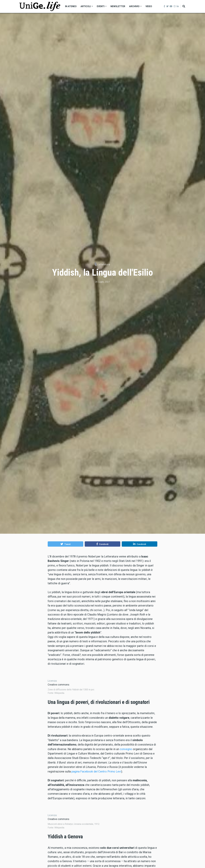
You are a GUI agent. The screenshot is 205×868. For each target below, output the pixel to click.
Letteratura (104, 264)
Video (149, 6)
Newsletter (118, 6)
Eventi (102, 6)
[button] (65, 544)
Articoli (87, 6)
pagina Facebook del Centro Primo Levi (96, 802)
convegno (126, 780)
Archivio (135, 6)
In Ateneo (71, 6)
